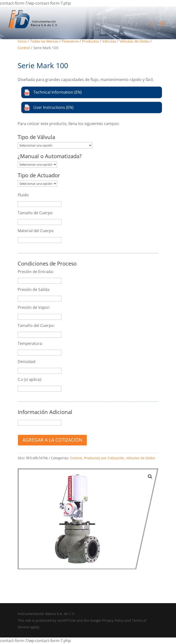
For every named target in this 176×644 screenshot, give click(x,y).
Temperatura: (30, 343)
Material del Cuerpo (36, 231)
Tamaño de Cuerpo (35, 213)
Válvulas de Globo (134, 41)
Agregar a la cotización (52, 440)
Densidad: (27, 362)
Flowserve (70, 41)
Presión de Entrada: (36, 272)
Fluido (23, 195)
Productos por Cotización (104, 458)
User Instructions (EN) (49, 107)
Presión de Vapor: (34, 307)
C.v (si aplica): (30, 379)
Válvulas (109, 41)
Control (24, 48)
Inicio (22, 41)
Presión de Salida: (34, 289)
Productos (90, 41)
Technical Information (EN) (53, 93)
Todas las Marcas (44, 41)
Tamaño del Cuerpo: (36, 326)
